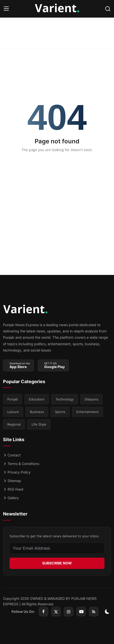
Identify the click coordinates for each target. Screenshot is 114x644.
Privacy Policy (17, 472)
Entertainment (88, 412)
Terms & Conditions (21, 464)
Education (37, 399)
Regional (14, 424)
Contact (12, 455)
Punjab (13, 399)
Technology (65, 399)
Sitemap (12, 481)
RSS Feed (13, 489)
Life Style (39, 424)
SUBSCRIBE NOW (57, 563)
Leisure (13, 412)
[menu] (6, 9)
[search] (108, 9)
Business (37, 412)
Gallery (11, 498)
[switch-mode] (107, 612)
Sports (60, 412)
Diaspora (91, 399)
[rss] (94, 612)
